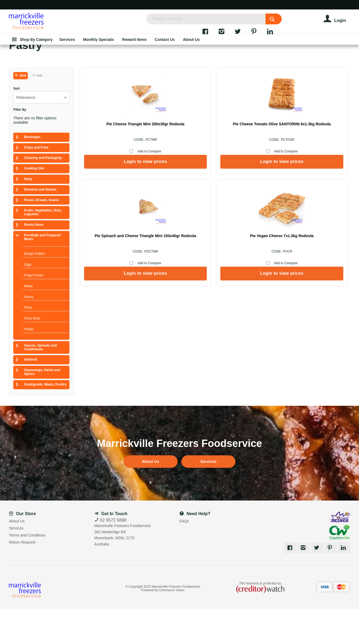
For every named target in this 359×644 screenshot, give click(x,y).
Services (208, 497)
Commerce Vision (172, 625)
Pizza (28, 343)
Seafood (30, 395)
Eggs (28, 300)
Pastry (29, 332)
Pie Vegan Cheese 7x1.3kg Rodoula (316, 161)
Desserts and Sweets (40, 225)
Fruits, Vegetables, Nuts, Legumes (43, 247)
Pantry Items (34, 260)
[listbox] (41, 133)
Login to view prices (111, 197)
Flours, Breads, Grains (41, 235)
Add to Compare (115, 187)
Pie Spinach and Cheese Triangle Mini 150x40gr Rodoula (248, 161)
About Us (151, 497)
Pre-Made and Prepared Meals (42, 272)
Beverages (32, 172)
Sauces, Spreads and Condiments (40, 383)
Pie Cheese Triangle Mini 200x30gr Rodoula (111, 161)
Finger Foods (34, 310)
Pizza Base (32, 354)
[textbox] (220, 22)
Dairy (28, 214)
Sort (16, 124)
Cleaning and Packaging (43, 193)
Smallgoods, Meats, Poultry (45, 420)
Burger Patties (34, 289)
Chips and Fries (36, 183)
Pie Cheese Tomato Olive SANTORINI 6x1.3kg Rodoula (179, 161)
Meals (28, 321)
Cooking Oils (34, 204)
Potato (29, 364)
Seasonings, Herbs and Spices (42, 407)
